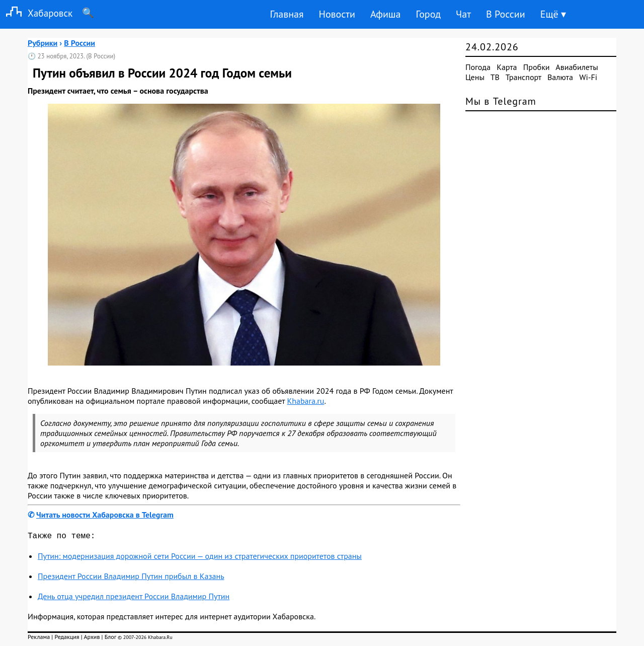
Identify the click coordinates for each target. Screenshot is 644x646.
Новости (337, 14)
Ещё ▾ (553, 14)
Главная (287, 14)
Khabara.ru (306, 401)
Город (429, 14)
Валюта (560, 77)
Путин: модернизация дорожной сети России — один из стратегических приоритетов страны (200, 558)
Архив (92, 639)
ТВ (495, 77)
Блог (110, 639)
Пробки (537, 67)
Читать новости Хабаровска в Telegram (105, 515)
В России (506, 14)
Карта (507, 67)
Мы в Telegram (501, 101)
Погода (478, 67)
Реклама (39, 639)
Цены (475, 77)
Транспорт (524, 77)
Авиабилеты (577, 67)
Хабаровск (36, 13)
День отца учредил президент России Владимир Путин (134, 598)
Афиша (386, 14)
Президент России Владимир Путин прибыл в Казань (131, 578)
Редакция (67, 639)
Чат (463, 14)
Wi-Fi (588, 77)
